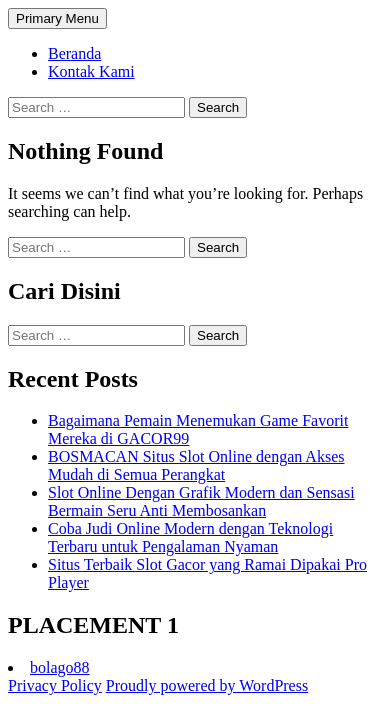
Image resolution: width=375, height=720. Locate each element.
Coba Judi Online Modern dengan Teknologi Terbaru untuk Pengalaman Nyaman (190, 537)
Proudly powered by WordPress (207, 685)
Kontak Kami (91, 71)
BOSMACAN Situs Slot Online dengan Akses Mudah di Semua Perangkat (196, 465)
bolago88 (60, 667)
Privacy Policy (55, 685)
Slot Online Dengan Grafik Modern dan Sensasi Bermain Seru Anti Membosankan (201, 501)
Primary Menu (57, 18)
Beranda (74, 53)
